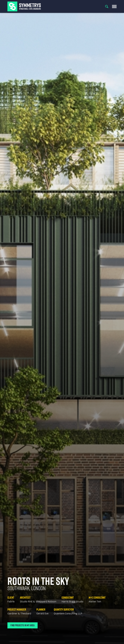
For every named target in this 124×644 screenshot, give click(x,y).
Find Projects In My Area (23, 625)
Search (107, 7)
